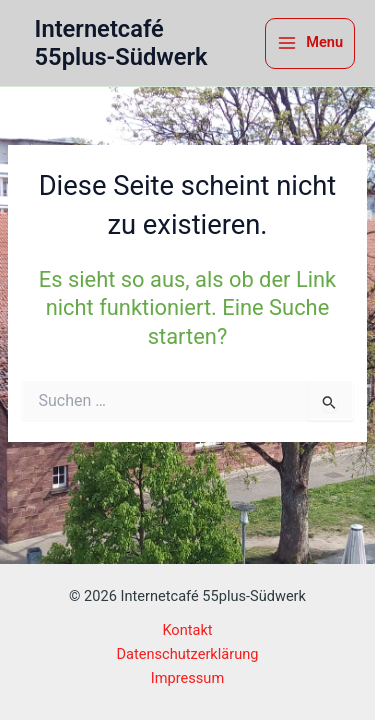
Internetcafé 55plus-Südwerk (121, 43)
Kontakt (187, 630)
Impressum (187, 678)
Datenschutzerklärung (188, 654)
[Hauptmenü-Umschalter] (310, 43)
